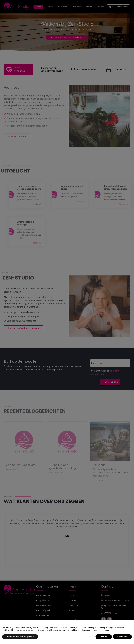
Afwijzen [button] (104, 637)
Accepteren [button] (122, 637)
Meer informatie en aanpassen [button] (20, 637)
